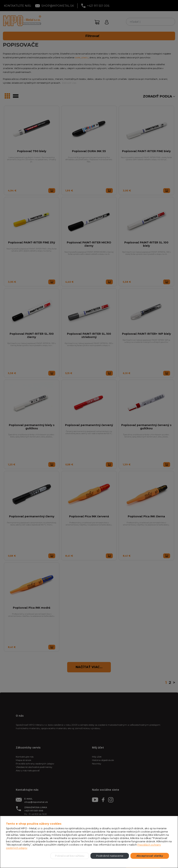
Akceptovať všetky (150, 856)
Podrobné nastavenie (110, 856)
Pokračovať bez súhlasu (70, 856)
